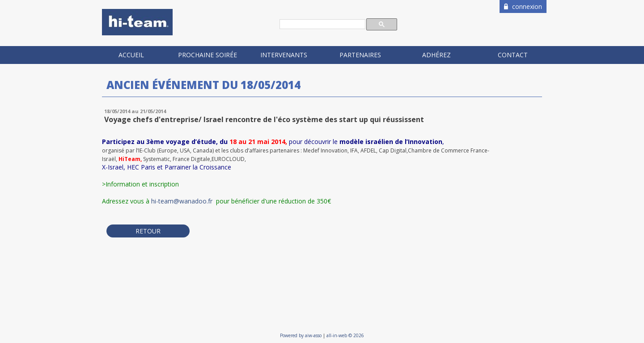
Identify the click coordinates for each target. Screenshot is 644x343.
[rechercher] (322, 25)
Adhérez (436, 55)
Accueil (131, 55)
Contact (513, 55)
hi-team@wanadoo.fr (183, 201)
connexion (523, 6)
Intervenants (284, 55)
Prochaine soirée (208, 55)
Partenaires (360, 55)
